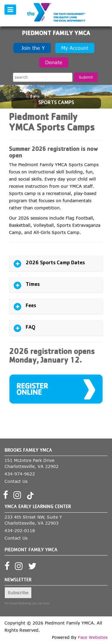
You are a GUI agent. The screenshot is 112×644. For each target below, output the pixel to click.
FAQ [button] (30, 328)
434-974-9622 (20, 474)
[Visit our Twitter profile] (34, 568)
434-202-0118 (20, 530)
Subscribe (18, 593)
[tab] (56, 264)
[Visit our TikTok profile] (30, 497)
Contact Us (16, 481)
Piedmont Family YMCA (56, 34)
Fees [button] (31, 306)
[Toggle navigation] (10, 10)
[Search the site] (43, 77)
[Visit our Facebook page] (7, 497)
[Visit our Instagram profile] (19, 497)
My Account (75, 48)
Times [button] (33, 285)
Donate (54, 62)
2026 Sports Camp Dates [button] (55, 263)
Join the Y (32, 48)
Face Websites (93, 637)
